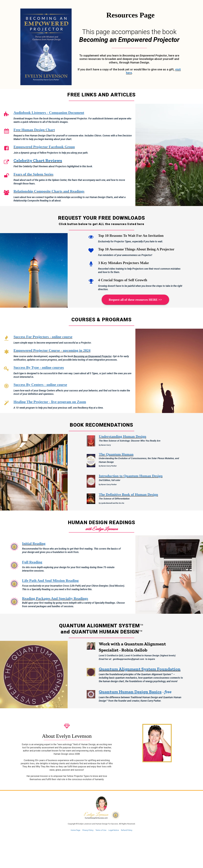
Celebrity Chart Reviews (38, 160)
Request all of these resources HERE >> (135, 300)
